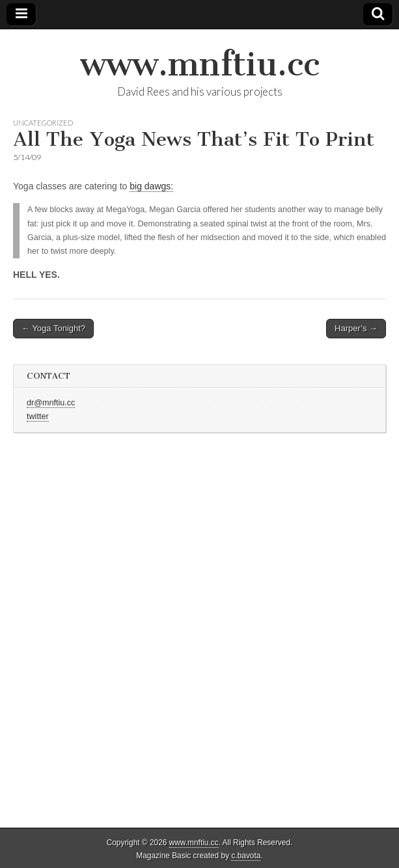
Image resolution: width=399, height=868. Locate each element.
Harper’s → (356, 328)
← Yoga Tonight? (53, 328)
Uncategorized (43, 123)
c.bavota (246, 856)
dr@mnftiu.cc (51, 403)
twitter (38, 416)
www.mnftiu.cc (200, 64)
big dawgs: (151, 186)
